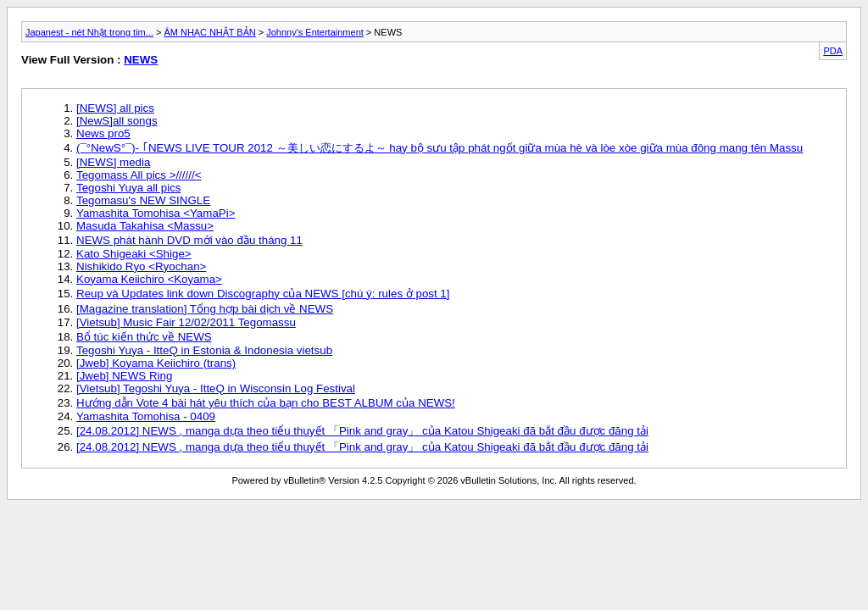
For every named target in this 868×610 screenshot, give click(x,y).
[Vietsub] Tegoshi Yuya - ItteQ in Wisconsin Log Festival (216, 388)
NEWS (141, 60)
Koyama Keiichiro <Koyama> (149, 279)
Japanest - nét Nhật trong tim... (89, 32)
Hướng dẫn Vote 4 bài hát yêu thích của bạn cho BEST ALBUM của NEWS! (266, 403)
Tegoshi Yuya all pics (129, 188)
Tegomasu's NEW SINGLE (143, 200)
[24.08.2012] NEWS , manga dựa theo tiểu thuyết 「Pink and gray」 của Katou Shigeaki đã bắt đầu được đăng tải (362, 431)
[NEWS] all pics (115, 108)
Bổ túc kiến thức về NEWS (144, 337)
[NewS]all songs (117, 121)
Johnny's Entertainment (315, 32)
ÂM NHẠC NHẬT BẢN (209, 32)
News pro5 (103, 133)
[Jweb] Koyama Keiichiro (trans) (156, 363)
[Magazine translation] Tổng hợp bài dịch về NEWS (205, 309)
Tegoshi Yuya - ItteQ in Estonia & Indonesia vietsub (204, 350)
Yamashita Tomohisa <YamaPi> (156, 213)
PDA (833, 51)
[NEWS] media (113, 162)
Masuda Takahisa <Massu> (145, 226)
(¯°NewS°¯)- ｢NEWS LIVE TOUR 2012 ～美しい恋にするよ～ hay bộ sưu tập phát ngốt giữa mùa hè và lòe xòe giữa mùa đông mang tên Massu (440, 148)
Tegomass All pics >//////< (139, 175)
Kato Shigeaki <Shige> (134, 254)
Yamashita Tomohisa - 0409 (146, 416)
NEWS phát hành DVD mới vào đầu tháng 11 (189, 240)
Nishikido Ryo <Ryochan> (141, 266)
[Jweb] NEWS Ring (124, 376)
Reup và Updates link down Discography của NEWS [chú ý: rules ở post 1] (263, 294)
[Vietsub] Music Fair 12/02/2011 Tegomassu (186, 322)
